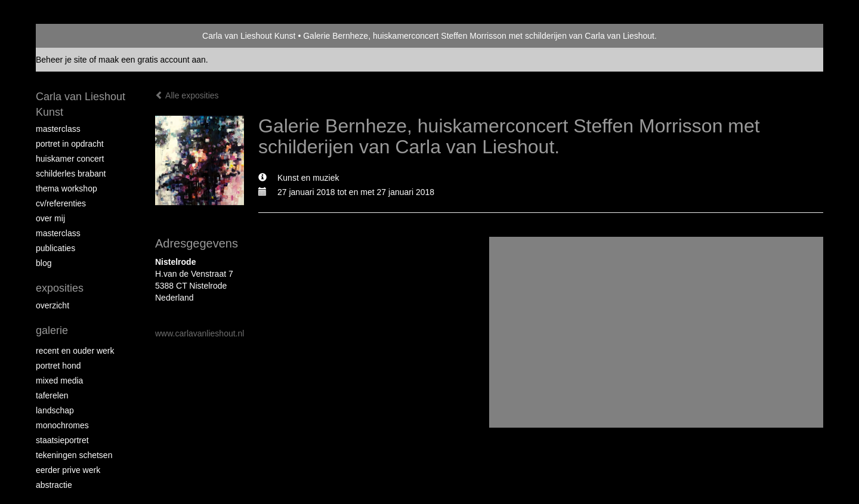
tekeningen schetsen (74, 455)
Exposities (60, 288)
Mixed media (59, 381)
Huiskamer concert (70, 159)
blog (44, 263)
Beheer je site (61, 60)
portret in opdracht (70, 144)
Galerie (52, 330)
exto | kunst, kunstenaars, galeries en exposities (69, 36)
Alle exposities (187, 95)
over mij (50, 218)
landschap (55, 410)
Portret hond (58, 366)
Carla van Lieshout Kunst (249, 36)
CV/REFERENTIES (61, 203)
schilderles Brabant (71, 174)
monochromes (62, 425)
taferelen (52, 395)
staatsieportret (62, 440)
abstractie (54, 485)
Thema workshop (67, 188)
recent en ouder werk (75, 351)
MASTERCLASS (58, 233)
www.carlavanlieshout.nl (200, 333)
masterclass (58, 129)
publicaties (55, 248)
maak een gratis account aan (152, 60)
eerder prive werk (68, 470)
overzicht (52, 305)
